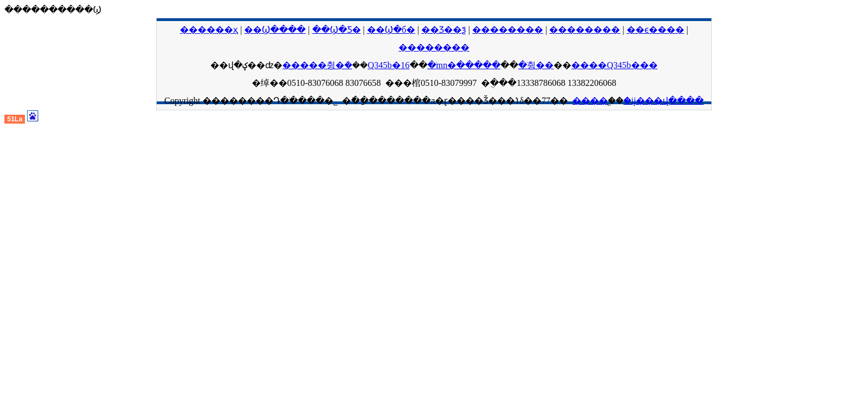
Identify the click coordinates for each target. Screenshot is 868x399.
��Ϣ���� (275, 30)
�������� (508, 30)
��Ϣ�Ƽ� (337, 30)
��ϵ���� (655, 30)
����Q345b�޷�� (614, 65)
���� (590, 101)
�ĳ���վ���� (663, 101)
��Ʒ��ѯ (444, 30)
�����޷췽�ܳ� (317, 65)
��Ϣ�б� (391, 30)
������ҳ (209, 30)
